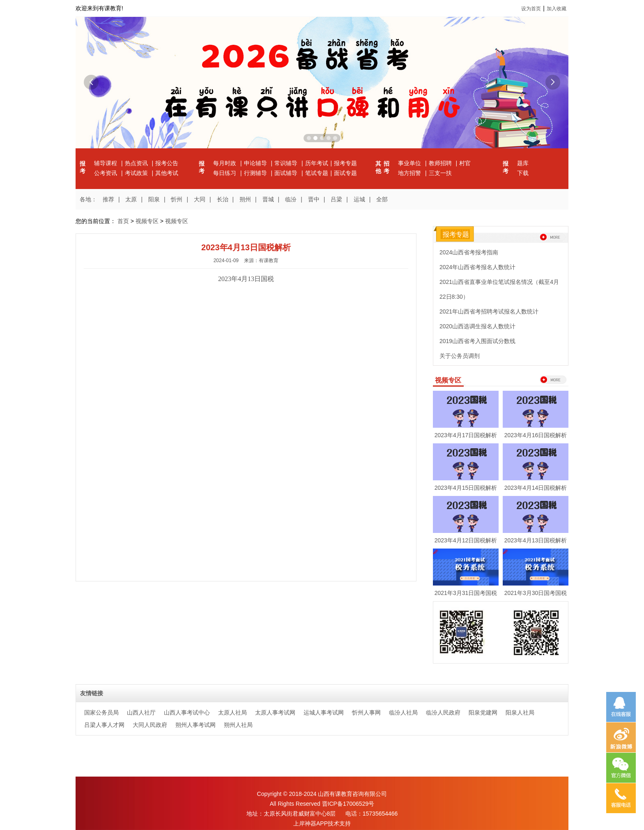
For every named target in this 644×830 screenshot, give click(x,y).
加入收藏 (557, 9)
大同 (200, 199)
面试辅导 (287, 173)
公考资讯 (106, 173)
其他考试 (167, 173)
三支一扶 (440, 173)
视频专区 (147, 221)
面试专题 (345, 173)
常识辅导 (287, 163)
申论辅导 (256, 163)
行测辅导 (256, 173)
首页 (123, 221)
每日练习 (225, 173)
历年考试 (317, 163)
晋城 (268, 199)
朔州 (245, 199)
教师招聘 (441, 163)
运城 (359, 199)
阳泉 (154, 199)
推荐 (108, 199)
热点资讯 (137, 163)
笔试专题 (317, 173)
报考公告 (167, 163)
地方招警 (410, 173)
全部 (382, 199)
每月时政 (225, 163)
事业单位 (410, 163)
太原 (131, 199)
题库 (523, 163)
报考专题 (345, 163)
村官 (465, 163)
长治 (223, 199)
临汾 (291, 199)
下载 (523, 173)
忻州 (177, 199)
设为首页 (531, 9)
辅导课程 (106, 163)
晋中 (314, 199)
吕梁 (336, 199)
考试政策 (137, 173)
